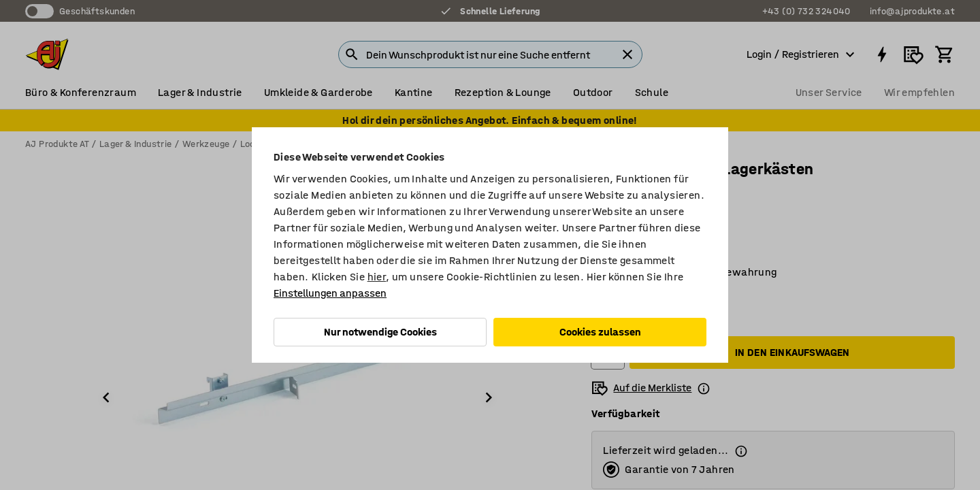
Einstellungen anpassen (330, 293)
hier (377, 277)
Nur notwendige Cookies (380, 332)
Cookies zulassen (600, 332)
